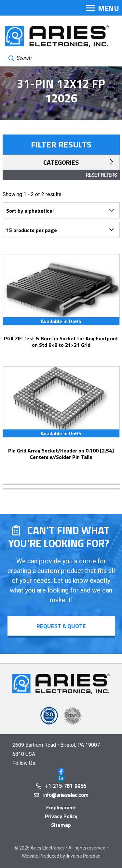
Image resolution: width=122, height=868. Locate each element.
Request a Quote (61, 626)
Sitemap (61, 825)
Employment (61, 807)
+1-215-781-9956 (66, 786)
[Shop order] (61, 210)
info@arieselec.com (66, 795)
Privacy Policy (61, 816)
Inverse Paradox (84, 856)
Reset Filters (102, 175)
